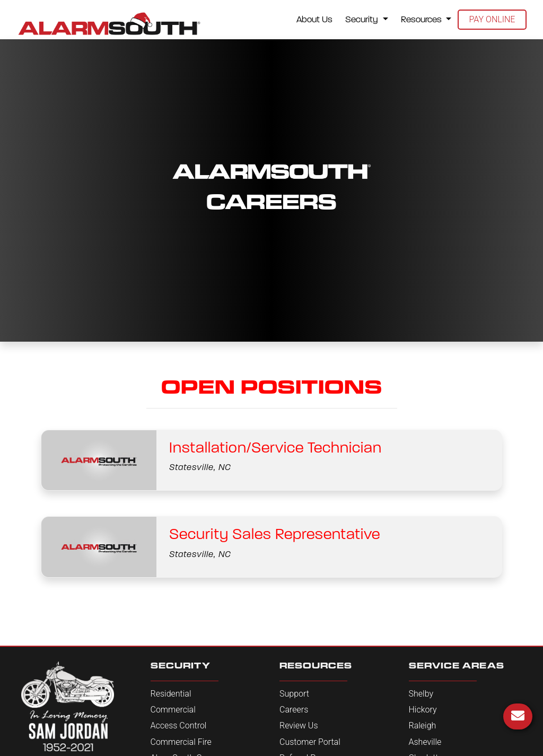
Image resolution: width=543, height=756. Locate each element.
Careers (294, 710)
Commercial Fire (181, 742)
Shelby (421, 694)
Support (294, 694)
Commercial (173, 710)
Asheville (425, 742)
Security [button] (363, 19)
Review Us (299, 725)
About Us (314, 19)
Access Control (179, 725)
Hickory (423, 710)
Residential (171, 694)
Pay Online (492, 19)
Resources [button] (422, 19)
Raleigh (423, 725)
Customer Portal (310, 742)
